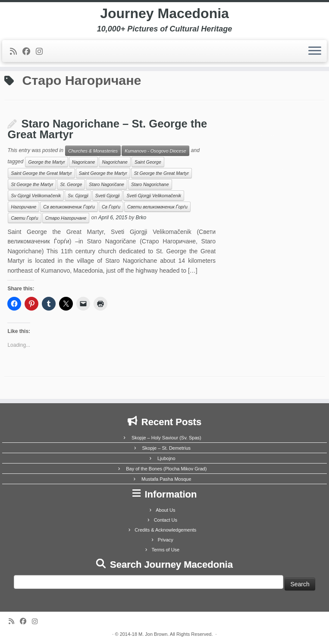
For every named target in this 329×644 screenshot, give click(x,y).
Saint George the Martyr (103, 173)
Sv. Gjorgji (78, 196)
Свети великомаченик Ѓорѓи (157, 207)
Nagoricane (84, 162)
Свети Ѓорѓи (24, 218)
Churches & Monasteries (93, 151)
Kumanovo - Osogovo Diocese (155, 151)
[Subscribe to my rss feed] (16, 52)
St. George (71, 184)
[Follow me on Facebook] (29, 52)
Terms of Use (165, 550)
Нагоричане (23, 207)
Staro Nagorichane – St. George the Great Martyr (107, 129)
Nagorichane (115, 162)
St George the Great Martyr (161, 173)
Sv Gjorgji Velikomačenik (36, 196)
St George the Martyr (32, 184)
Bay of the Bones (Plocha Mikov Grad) (166, 469)
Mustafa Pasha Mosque (166, 479)
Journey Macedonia (164, 13)
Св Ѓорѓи (111, 207)
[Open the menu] (315, 51)
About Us (165, 510)
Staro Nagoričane (107, 184)
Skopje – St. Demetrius (167, 448)
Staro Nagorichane (150, 184)
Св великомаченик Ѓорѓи (69, 207)
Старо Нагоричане (66, 218)
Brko (141, 218)
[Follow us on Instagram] (42, 52)
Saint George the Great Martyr (41, 173)
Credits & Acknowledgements (165, 530)
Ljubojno (166, 458)
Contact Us (166, 520)
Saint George (148, 162)
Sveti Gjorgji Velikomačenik (154, 196)
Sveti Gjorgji (108, 196)
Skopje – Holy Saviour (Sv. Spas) (166, 438)
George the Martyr (46, 162)
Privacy (166, 540)
